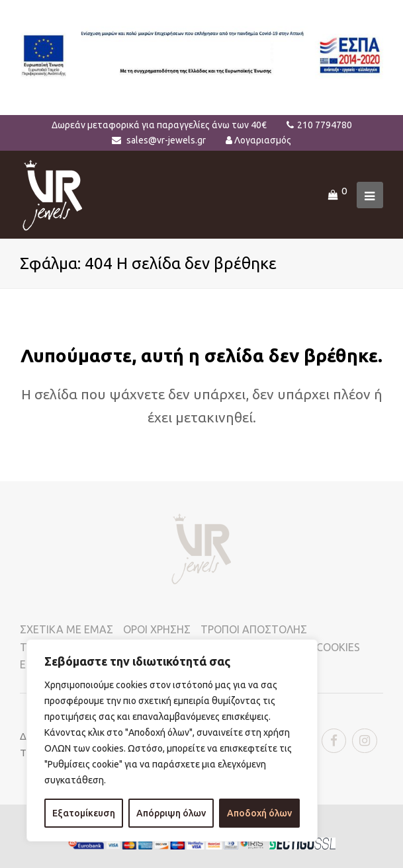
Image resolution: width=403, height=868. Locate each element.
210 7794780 (325, 125)
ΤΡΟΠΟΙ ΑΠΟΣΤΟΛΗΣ (254, 629)
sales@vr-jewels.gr (166, 140)
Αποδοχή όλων (259, 813)
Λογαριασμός (263, 140)
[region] (172, 740)
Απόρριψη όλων (171, 813)
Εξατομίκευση (84, 813)
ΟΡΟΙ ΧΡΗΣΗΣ (157, 629)
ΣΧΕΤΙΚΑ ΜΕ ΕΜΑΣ (67, 629)
